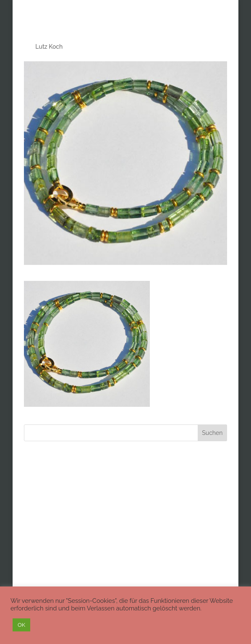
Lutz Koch (49, 47)
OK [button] (21, 625)
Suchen (212, 433)
